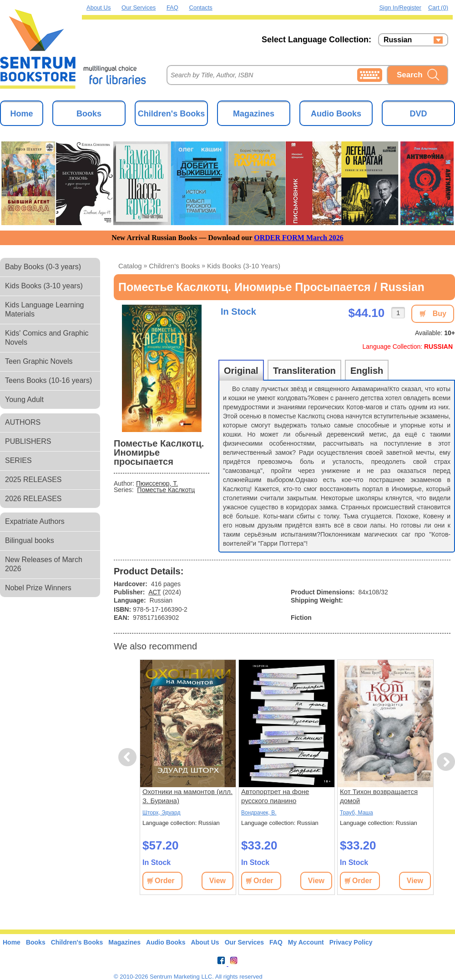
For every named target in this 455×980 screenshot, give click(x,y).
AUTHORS (23, 422)
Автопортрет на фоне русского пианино (275, 796)
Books (89, 114)
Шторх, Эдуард (161, 813)
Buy (440, 314)
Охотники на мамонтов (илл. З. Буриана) (187, 796)
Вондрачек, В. (259, 813)
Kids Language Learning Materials (44, 309)
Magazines (254, 114)
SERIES (18, 460)
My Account (306, 942)
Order (165, 881)
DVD (418, 114)
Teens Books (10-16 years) (48, 380)
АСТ (154, 592)
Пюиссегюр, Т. (157, 483)
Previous (129, 757)
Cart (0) (438, 8)
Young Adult (24, 400)
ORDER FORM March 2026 (299, 238)
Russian (398, 40)
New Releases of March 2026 (44, 564)
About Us (99, 8)
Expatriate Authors (35, 521)
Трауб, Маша (356, 813)
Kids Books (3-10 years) (44, 286)
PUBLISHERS (28, 441)
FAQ (172, 8)
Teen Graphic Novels (39, 361)
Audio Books (336, 114)
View (217, 881)
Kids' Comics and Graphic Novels (47, 338)
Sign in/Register (400, 8)
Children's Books (171, 114)
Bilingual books (30, 540)
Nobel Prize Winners (38, 588)
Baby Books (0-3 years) (43, 267)
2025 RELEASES (33, 480)
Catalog (130, 266)
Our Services (139, 8)
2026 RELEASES (33, 499)
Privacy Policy (351, 942)
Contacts (201, 8)
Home (21, 114)
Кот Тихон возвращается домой (379, 796)
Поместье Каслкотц (166, 490)
